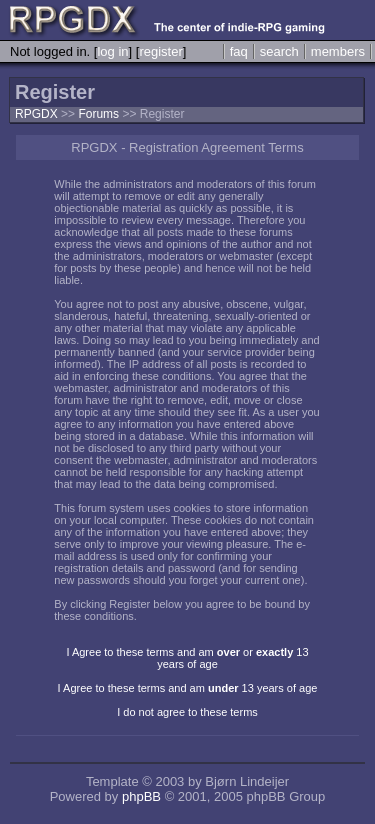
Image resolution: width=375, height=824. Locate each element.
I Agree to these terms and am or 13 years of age (187, 658)
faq (239, 51)
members (338, 51)
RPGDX (36, 114)
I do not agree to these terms (187, 712)
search (279, 51)
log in (112, 51)
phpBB (141, 796)
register (160, 51)
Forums (98, 114)
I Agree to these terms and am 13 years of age (188, 688)
